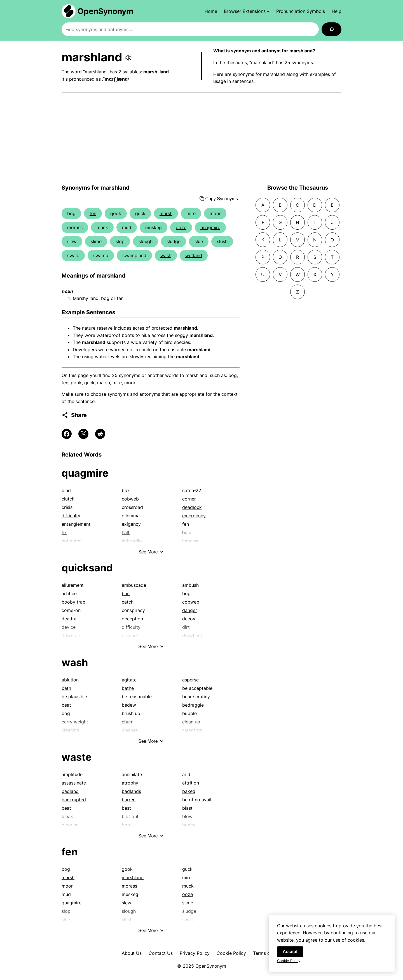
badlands (131, 791)
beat (66, 705)
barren (129, 800)
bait (126, 593)
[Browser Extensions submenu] (247, 11)
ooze (181, 227)
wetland (194, 255)
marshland (133, 877)
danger (190, 610)
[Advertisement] (201, 138)
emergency (194, 516)
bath (66, 688)
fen (93, 213)
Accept (290, 952)
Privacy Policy (195, 953)
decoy (189, 619)
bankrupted (74, 800)
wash (166, 255)
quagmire (210, 227)
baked (189, 791)
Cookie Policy (231, 953)
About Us (132, 953)
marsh (166, 213)
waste (77, 757)
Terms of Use (267, 953)
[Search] (331, 29)
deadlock (192, 507)
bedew (129, 705)
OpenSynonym (106, 11)
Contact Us (161, 953)
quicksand (87, 568)
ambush (190, 585)
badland (70, 791)
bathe (128, 688)
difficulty (71, 516)
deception (132, 619)
